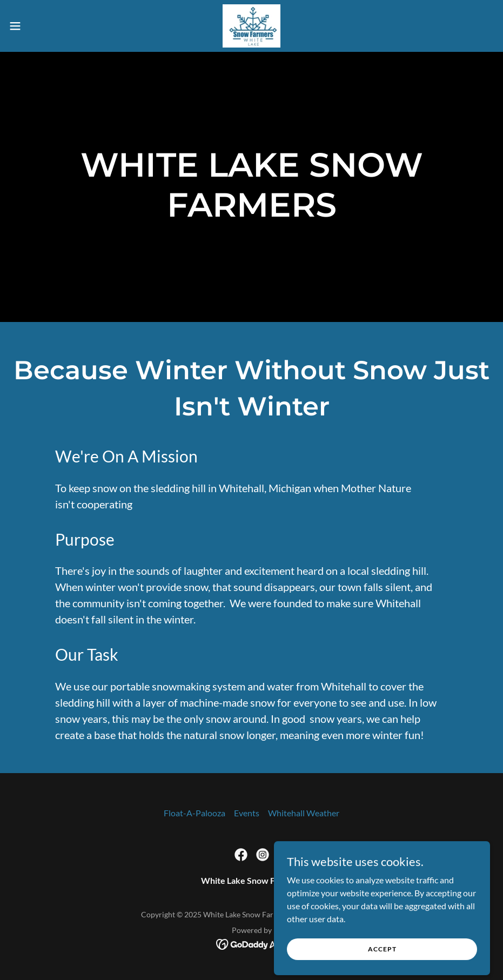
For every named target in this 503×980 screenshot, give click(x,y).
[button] (41, 26)
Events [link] (247, 813)
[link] (251, 26)
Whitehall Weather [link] (304, 813)
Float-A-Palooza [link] (195, 813)
